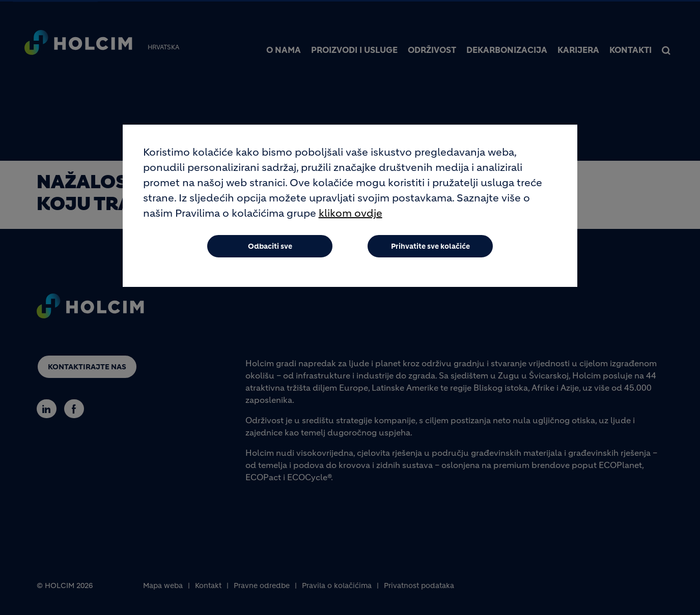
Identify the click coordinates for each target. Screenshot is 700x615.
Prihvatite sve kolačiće (430, 252)
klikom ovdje (351, 219)
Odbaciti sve (270, 252)
